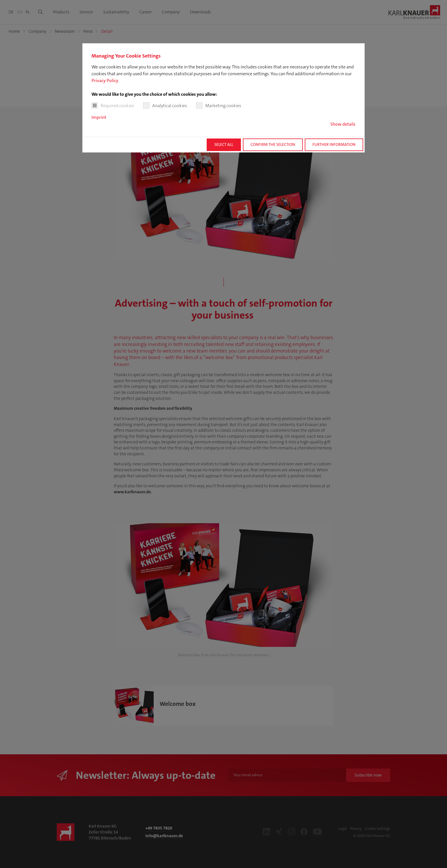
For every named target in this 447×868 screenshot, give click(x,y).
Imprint (99, 117)
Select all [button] (224, 145)
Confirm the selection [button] (273, 145)
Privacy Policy (105, 81)
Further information (334, 145)
